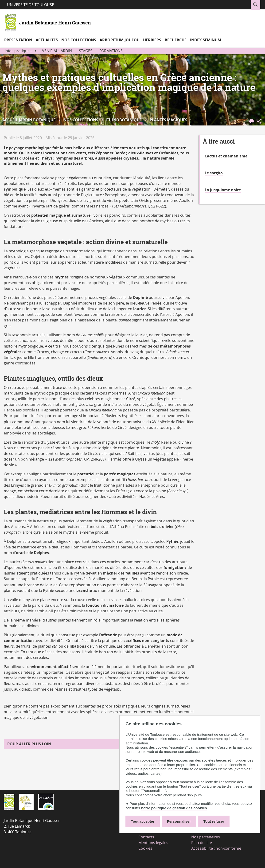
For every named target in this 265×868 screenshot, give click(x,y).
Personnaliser (179, 821)
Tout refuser (214, 821)
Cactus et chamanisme (226, 156)
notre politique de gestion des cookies (174, 808)
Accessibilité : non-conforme (216, 848)
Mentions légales (153, 843)
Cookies (145, 848)
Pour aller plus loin (29, 744)
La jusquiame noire (223, 190)
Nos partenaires (206, 837)
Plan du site (202, 843)
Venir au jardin (57, 51)
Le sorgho (214, 173)
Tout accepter (143, 821)
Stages (86, 51)
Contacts (146, 837)
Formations (111, 51)
